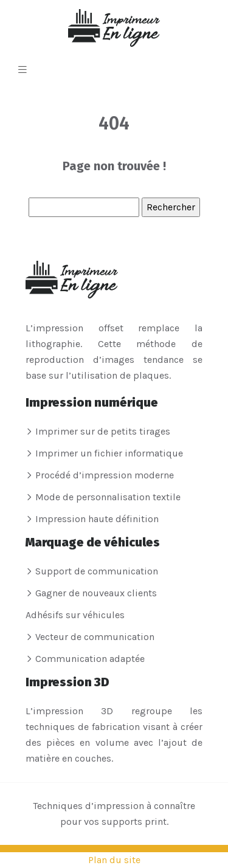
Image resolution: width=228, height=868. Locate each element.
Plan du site (114, 860)
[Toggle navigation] (22, 70)
